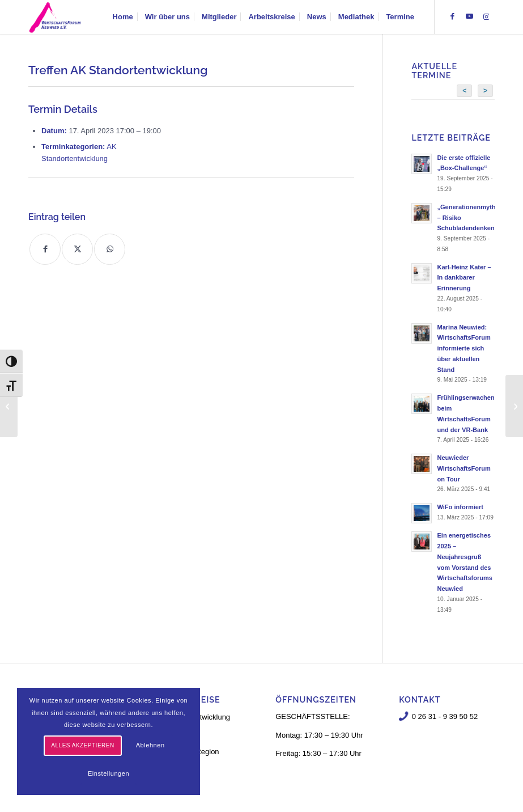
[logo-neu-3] (55, 17)
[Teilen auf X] (77, 249)
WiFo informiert (460, 507)
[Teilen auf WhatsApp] (110, 249)
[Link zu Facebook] (452, 16)
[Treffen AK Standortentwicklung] (9, 406)
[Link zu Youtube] (469, 16)
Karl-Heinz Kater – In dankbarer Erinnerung (464, 278)
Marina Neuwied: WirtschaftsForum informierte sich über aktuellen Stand (464, 348)
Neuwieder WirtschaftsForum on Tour (464, 468)
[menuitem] (123, 17)
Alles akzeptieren (82, 745)
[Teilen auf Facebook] (45, 249)
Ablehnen (150, 745)
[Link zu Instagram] (486, 16)
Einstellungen (109, 773)
